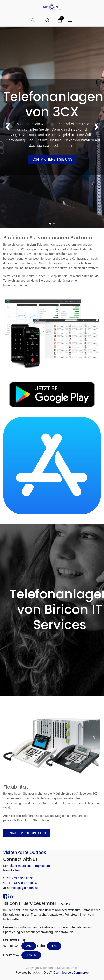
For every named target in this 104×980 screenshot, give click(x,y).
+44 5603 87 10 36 (24, 883)
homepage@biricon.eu (22, 888)
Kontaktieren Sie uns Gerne (27, 833)
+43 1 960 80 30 (23, 878)
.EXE (54, 946)
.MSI (29, 946)
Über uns (64, 904)
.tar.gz (31, 955)
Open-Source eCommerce (71, 973)
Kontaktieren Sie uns (52, 159)
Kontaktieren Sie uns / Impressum (26, 866)
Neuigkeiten (11, 870)
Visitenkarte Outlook (25, 852)
